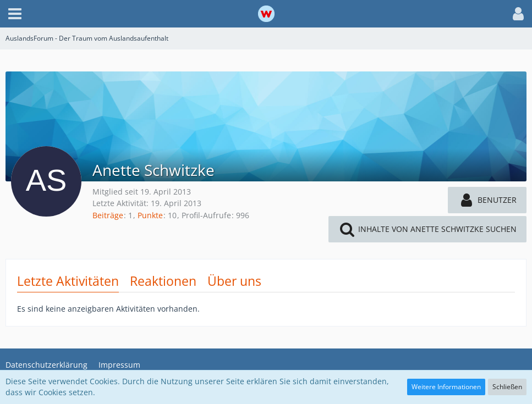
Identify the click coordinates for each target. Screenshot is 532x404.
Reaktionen (163, 281)
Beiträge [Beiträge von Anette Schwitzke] (108, 215)
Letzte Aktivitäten (68, 281)
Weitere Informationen (446, 387)
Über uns (234, 281)
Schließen (507, 387)
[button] (15, 14)
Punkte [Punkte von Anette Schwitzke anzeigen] (150, 215)
